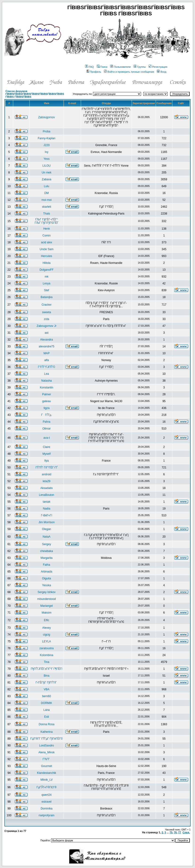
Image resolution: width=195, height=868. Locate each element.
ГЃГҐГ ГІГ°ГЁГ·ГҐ (47, 468)
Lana (47, 710)
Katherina (47, 732)
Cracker (47, 305)
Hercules (47, 256)
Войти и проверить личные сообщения (129, 72)
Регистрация (158, 67)
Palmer (47, 394)
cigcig (47, 635)
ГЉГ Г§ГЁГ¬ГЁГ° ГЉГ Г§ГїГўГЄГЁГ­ (47, 221)
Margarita (47, 558)
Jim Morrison (47, 522)
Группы (140, 67)
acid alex (47, 242)
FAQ (89, 67)
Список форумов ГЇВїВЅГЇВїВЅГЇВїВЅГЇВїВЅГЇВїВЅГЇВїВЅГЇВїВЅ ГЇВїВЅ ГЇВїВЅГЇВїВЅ (35, 94)
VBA (47, 689)
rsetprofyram (47, 815)
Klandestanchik (47, 773)
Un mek (47, 173)
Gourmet (47, 766)
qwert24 (47, 795)
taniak (47, 502)
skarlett (47, 207)
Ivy (47, 152)
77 (180, 832)
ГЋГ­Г (47, 759)
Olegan (47, 529)
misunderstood (47, 599)
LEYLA (47, 641)
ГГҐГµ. (47, 415)
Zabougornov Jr (47, 326)
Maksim (47, 613)
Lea (47, 374)
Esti (47, 717)
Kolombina (47, 655)
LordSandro (47, 746)
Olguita (47, 578)
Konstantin (47, 388)
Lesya (47, 283)
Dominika (47, 809)
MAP (47, 353)
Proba (47, 131)
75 (171, 832)
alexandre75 (47, 346)
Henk (47, 229)
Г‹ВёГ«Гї (47, 515)
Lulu (47, 186)
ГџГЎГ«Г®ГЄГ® (47, 787)
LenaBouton (47, 495)
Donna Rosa (47, 724)
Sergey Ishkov (47, 592)
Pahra (47, 422)
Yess (47, 159)
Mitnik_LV (47, 780)
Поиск (102, 67)
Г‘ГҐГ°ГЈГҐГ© (47, 367)
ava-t (47, 438)
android (47, 474)
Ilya (47, 461)
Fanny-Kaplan (47, 138)
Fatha (47, 565)
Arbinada (47, 572)
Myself (47, 454)
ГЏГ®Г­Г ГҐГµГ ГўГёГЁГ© (47, 739)
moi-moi (47, 200)
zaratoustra (47, 648)
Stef (47, 290)
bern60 (47, 696)
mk (47, 277)
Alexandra (47, 340)
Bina (47, 676)
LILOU (47, 166)
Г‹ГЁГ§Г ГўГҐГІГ (47, 683)
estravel (47, 802)
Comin (47, 236)
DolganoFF (47, 270)
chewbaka (47, 551)
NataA (47, 537)
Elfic (47, 620)
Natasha (47, 381)
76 (175, 832)
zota (47, 319)
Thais (47, 214)
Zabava (47, 179)
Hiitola (47, 263)
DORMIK (47, 703)
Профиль (94, 72)
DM (47, 193)
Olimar (47, 429)
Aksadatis (47, 488)
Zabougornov (47, 117)
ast (47, 333)
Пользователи (120, 67)
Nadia (47, 509)
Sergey (47, 544)
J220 (47, 145)
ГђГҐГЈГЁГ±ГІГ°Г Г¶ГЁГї (47, 669)
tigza (47, 408)
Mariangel (47, 606)
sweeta (47, 312)
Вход (162, 72)
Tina (47, 662)
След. (186, 832)
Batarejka (47, 297)
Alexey (47, 628)
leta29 (47, 481)
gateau (47, 401)
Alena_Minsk (47, 752)
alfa (47, 360)
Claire (47, 447)
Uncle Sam (47, 249)
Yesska (47, 585)
